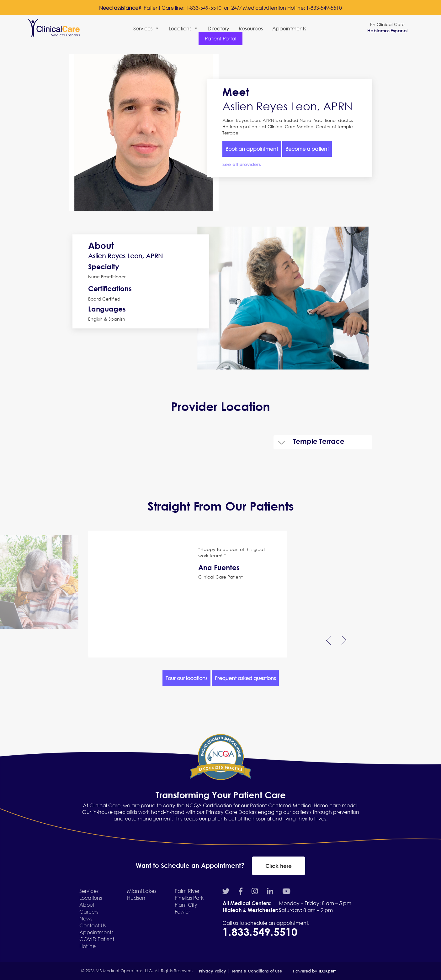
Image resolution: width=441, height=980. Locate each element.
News (86, 918)
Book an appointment (252, 149)
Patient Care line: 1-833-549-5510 (183, 8)
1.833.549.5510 (261, 932)
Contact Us (93, 925)
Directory (218, 28)
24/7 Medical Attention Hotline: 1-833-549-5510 (287, 8)
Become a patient (307, 149)
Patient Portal (220, 38)
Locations (183, 28)
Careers (89, 912)
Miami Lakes (142, 891)
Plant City (186, 905)
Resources (251, 28)
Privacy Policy (213, 971)
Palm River (187, 891)
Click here (279, 866)
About (87, 905)
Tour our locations (186, 678)
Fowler (182, 912)
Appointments (289, 28)
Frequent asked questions (245, 678)
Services (146, 28)
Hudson (136, 898)
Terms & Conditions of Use (257, 971)
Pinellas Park (189, 898)
